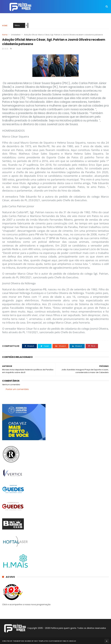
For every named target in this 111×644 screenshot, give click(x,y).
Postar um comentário (17, 389)
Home (5, 24)
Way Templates (41, 640)
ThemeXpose (19, 640)
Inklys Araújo (69, 640)
